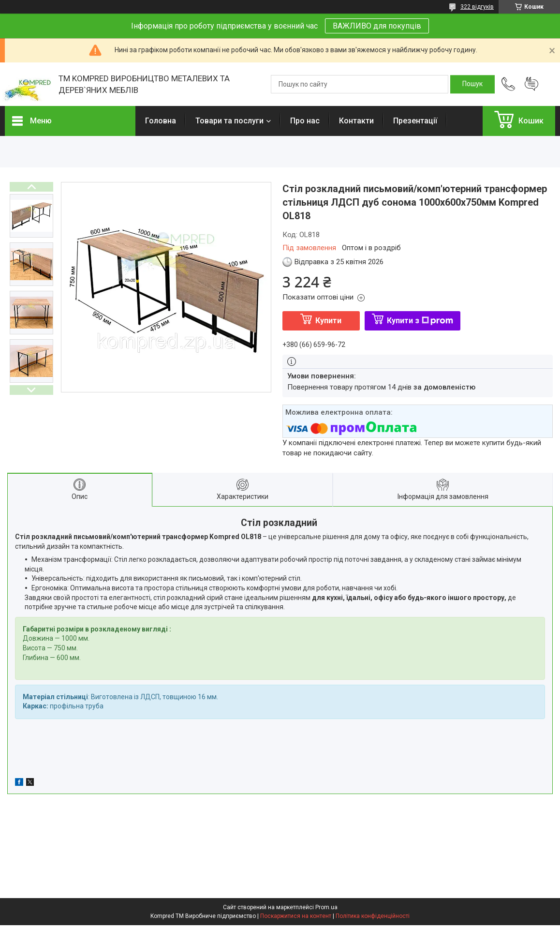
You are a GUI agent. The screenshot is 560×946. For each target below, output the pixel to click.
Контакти (356, 121)
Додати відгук (531, 84)
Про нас (305, 121)
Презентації (415, 121)
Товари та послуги (229, 121)
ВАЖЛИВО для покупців (377, 26)
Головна (161, 121)
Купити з (420, 321)
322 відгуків (477, 7)
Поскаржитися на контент (296, 916)
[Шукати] (472, 84)
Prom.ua (326, 907)
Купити (328, 321)
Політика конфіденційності (373, 916)
